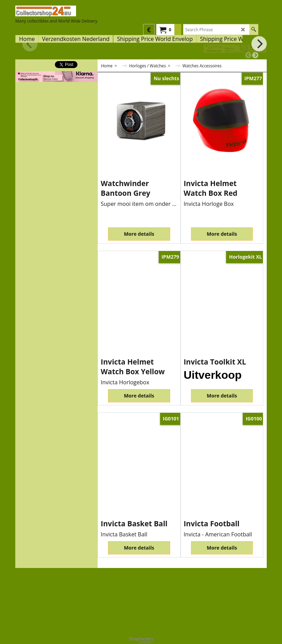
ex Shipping (111, 173)
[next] (255, 55)
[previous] (248, 55)
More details (139, 234)
